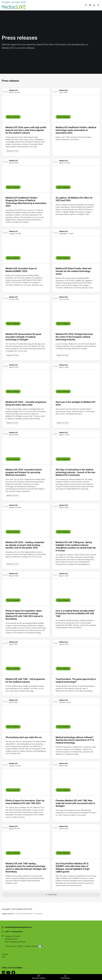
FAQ (4, 957)
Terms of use (10, 946)
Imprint (20, 946)
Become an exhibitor (39, 977)
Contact (5, 954)
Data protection (31, 946)
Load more (51, 895)
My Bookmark (65, 977)
